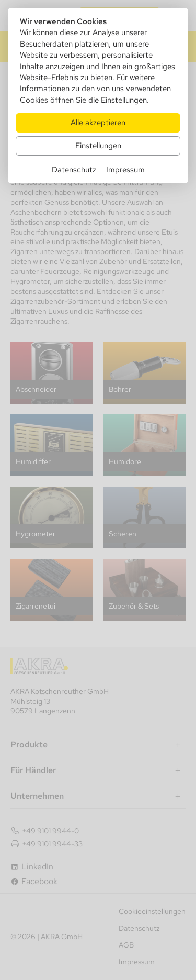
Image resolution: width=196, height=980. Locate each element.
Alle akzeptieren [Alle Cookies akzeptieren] (98, 122)
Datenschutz (74, 169)
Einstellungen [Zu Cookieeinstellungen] (98, 145)
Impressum (125, 169)
